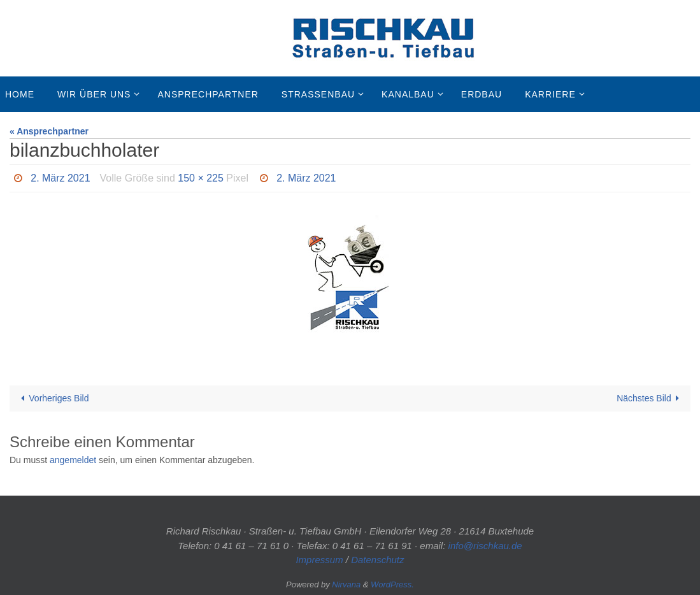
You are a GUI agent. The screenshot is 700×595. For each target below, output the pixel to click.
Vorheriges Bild (53, 398)
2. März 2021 (60, 178)
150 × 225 (201, 178)
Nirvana (346, 584)
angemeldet (73, 460)
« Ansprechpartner (49, 131)
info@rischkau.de (485, 546)
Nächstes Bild (650, 398)
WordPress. (392, 584)
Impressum (319, 560)
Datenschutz (377, 560)
